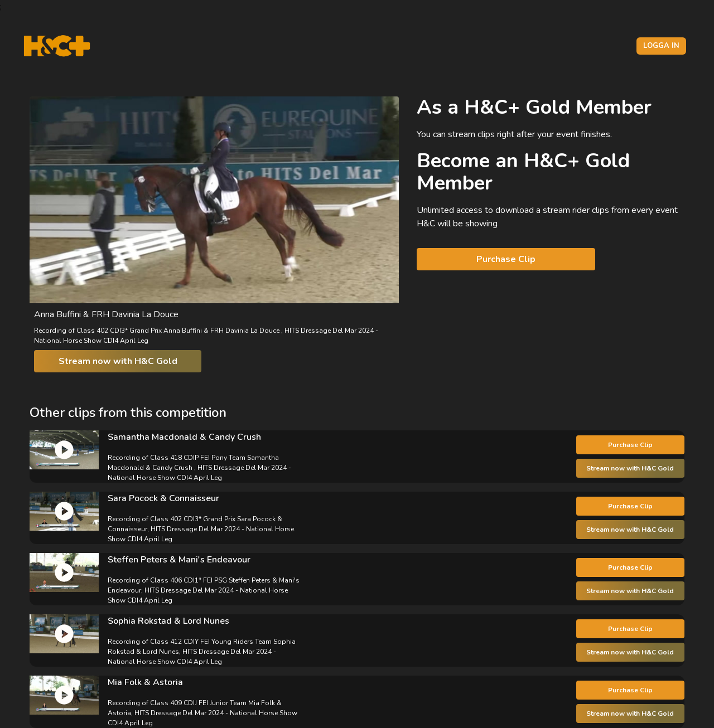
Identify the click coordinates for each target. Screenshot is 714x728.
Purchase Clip (506, 259)
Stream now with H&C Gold (118, 361)
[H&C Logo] (57, 46)
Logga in (661, 46)
